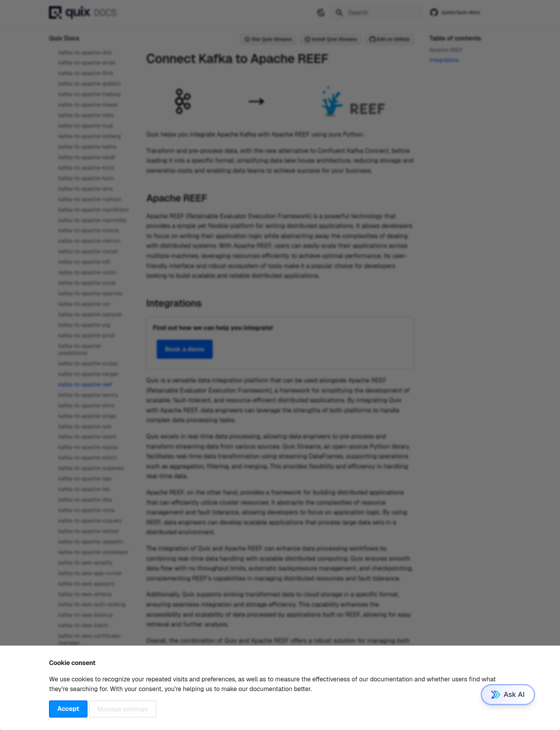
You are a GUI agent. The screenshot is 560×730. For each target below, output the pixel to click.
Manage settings (123, 709)
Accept (68, 709)
